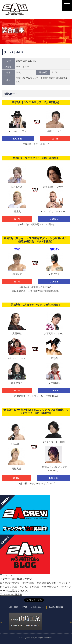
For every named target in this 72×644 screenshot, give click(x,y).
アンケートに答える (11, 594)
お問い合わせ (38, 607)
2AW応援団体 (56, 607)
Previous (1, 622)
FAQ (25, 607)
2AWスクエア (32, 78)
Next (71, 622)
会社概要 (14, 607)
